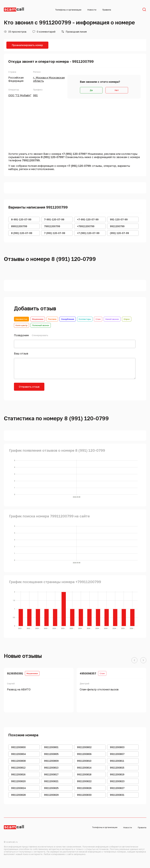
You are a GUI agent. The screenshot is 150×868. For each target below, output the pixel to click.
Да (91, 90)
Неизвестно (21, 319)
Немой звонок (112, 319)
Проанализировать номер (27, 45)
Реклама (52, 319)
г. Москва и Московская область (49, 79)
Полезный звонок (41, 325)
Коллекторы (85, 319)
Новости (92, 10)
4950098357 (88, 673)
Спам (98, 319)
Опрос (127, 319)
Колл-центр (22, 325)
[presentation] (71, 388)
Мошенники (38, 319)
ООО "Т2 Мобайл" (20, 95)
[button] (134, 660)
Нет (117, 90)
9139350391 (15, 673)
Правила (107, 10)
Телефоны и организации (68, 10)
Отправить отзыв (29, 387)
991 (35, 95)
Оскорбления (68, 319)
